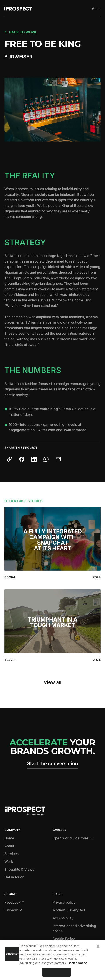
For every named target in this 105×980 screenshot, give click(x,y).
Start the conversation (52, 764)
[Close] (98, 948)
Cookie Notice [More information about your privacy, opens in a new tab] (77, 964)
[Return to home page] (18, 9)
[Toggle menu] (96, 9)
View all (53, 682)
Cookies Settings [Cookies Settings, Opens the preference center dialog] (57, 973)
